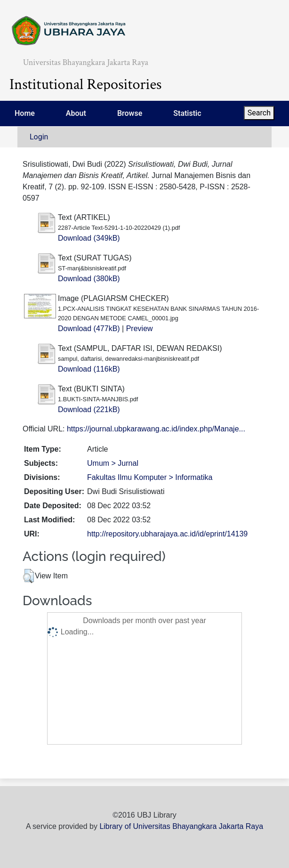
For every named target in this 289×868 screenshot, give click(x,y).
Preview (140, 329)
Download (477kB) (89, 329)
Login (39, 137)
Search (259, 113)
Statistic (187, 113)
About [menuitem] (76, 113)
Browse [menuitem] (130, 113)
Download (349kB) (89, 238)
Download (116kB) (89, 369)
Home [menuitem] (25, 113)
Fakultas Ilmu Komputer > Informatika (150, 477)
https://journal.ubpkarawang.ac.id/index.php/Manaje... (156, 429)
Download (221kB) (89, 410)
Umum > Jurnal (113, 463)
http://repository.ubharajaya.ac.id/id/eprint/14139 (167, 534)
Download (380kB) (89, 279)
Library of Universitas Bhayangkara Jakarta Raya (181, 826)
